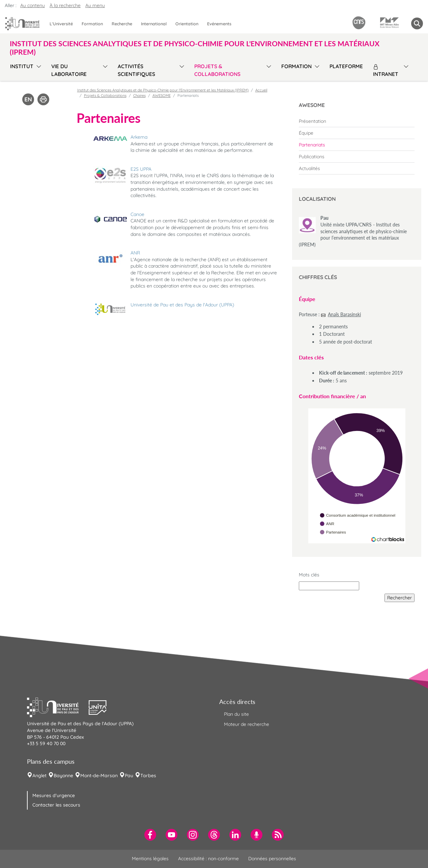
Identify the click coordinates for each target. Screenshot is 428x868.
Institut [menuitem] (22, 66)
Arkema (139, 137)
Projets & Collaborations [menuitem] (217, 70)
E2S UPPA (141, 169)
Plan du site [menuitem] (236, 714)
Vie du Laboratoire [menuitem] (69, 70)
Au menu (95, 5)
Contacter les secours (56, 805)
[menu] (38, 69)
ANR (135, 253)
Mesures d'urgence (54, 795)
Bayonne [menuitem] (63, 776)
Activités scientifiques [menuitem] (136, 70)
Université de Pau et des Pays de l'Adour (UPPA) (182, 305)
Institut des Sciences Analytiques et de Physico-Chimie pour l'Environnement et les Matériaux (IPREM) (163, 90)
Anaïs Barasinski (344, 314)
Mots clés (309, 575)
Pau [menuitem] (129, 776)
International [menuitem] (154, 24)
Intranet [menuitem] (386, 71)
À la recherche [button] (65, 5)
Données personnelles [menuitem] (272, 859)
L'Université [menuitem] (61, 24)
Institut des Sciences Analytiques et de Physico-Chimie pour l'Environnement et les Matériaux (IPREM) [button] (195, 48)
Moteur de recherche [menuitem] (247, 724)
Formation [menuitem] (92, 24)
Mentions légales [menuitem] (150, 859)
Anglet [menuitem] (39, 776)
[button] (58, 707)
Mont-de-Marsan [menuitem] (99, 776)
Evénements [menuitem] (219, 24)
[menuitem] (357, 121)
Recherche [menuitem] (122, 24)
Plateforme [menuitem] (346, 66)
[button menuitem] (417, 23)
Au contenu (33, 5)
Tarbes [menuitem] (148, 776)
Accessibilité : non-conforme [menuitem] (208, 859)
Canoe (137, 214)
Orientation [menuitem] (187, 24)
